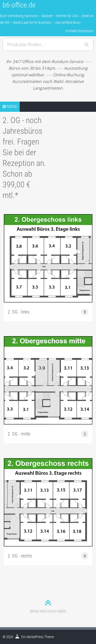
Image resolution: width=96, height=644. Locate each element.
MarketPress (35, 637)
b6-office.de (19, 5)
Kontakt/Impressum (79, 31)
